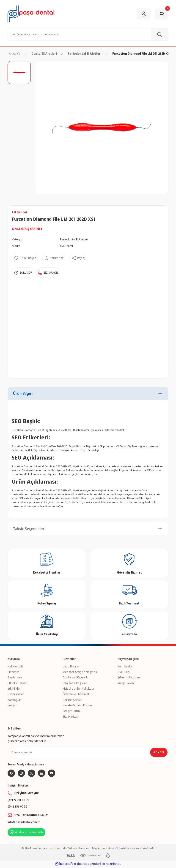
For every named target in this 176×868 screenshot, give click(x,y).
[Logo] (31, 14)
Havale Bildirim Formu (77, 705)
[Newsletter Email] (88, 752)
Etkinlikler (14, 688)
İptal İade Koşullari (75, 683)
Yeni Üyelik (125, 666)
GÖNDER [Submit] (159, 752)
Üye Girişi (124, 672)
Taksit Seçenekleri (29, 529)
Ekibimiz (13, 672)
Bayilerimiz (15, 677)
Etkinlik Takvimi (18, 683)
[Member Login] (144, 14)
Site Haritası (71, 716)
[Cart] (162, 14)
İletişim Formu (72, 711)
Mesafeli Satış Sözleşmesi (80, 672)
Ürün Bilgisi (23, 393)
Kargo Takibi (126, 683)
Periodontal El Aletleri (75, 239)
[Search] (88, 34)
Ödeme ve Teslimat (76, 694)
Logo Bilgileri (71, 666)
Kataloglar (14, 700)
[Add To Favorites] (26, 259)
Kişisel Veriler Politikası (78, 688)
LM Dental (67, 246)
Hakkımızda (15, 666)
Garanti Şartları (73, 700)
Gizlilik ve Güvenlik (75, 677)
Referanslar (16, 694)
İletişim (12, 705)
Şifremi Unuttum (129, 677)
